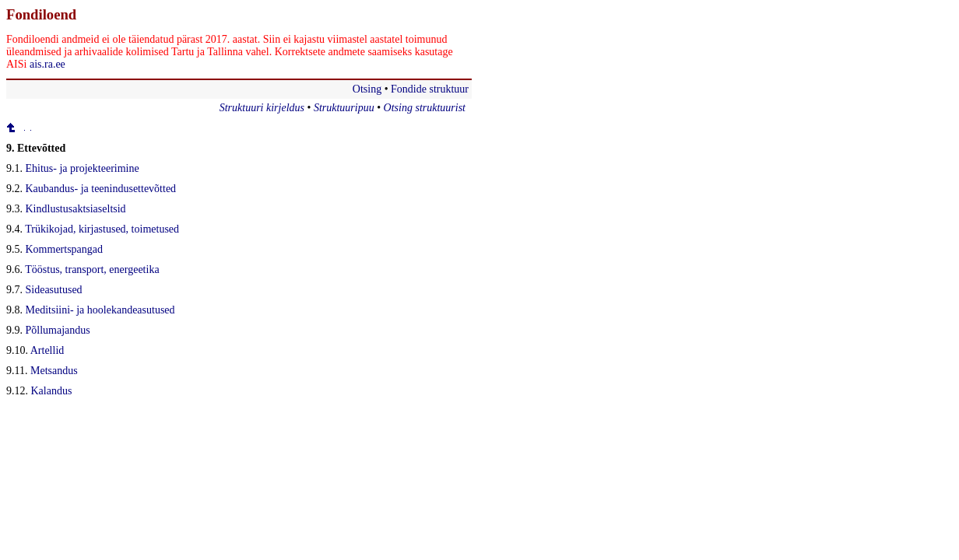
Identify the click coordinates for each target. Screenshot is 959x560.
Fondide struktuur (430, 89)
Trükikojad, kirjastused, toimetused (102, 229)
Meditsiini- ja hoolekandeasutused (100, 310)
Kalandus (52, 391)
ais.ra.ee (47, 64)
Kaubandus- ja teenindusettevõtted (101, 189)
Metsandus (54, 371)
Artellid (47, 350)
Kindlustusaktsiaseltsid (76, 209)
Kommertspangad (65, 249)
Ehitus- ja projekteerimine (83, 168)
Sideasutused (54, 290)
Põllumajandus (58, 330)
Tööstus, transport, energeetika (92, 269)
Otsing (367, 89)
